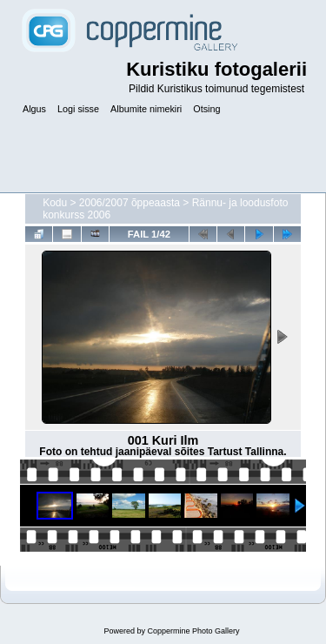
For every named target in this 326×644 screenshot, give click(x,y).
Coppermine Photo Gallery (193, 631)
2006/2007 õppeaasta (130, 203)
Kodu (55, 203)
